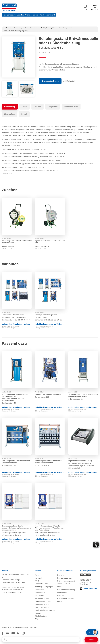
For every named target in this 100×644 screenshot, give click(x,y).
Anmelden (86, 8)
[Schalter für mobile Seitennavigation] (91, 640)
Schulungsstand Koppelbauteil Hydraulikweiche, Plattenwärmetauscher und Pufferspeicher (15, 397)
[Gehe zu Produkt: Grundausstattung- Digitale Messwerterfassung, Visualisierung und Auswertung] (17, 501)
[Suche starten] (6, 640)
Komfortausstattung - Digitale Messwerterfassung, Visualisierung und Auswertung (50, 528)
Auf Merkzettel (69, 81)
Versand (38, 578)
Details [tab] (25, 107)
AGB (37, 581)
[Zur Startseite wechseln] (9, 5)
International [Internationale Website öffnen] (62, 593)
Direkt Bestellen (41, 616)
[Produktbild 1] (10, 83)
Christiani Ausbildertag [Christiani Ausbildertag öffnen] (66, 590)
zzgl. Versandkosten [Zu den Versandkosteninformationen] (85, 580)
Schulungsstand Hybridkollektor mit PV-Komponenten (49, 462)
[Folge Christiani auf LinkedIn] (8, 633)
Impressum (39, 596)
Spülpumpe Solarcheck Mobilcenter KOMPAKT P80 (13, 242)
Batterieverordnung (43, 604)
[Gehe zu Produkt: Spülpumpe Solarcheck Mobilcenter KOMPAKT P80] (17, 216)
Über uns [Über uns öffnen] (61, 596)
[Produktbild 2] (27, 83)
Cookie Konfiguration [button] (43, 601)
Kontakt (38, 613)
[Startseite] (7, 28)
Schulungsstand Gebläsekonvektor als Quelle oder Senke (83, 395)
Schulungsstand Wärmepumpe (48, 394)
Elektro (35, 15)
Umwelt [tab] (24, 114)
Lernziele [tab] (37, 107)
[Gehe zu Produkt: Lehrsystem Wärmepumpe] (17, 290)
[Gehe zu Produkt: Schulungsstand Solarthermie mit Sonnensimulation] (17, 436)
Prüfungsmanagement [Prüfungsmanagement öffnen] (66, 581)
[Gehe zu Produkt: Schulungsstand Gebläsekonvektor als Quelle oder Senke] (83, 370)
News (37, 575)
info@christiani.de (15, 592)
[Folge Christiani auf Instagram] (23, 633)
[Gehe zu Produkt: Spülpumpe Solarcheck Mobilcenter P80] (50, 216)
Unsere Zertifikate (88, 589)
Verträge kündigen (42, 598)
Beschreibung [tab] (10, 107)
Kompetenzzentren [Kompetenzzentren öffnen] (65, 578)
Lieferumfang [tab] (9, 114)
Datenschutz (40, 593)
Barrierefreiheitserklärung (45, 610)
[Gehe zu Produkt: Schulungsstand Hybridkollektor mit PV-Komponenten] (50, 436)
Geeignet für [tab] (53, 107)
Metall (42, 15)
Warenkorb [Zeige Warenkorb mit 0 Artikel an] (95, 8)
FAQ (37, 619)
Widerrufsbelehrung (43, 584)
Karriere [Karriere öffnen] (60, 575)
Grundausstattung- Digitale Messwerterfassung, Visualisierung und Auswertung (16, 528)
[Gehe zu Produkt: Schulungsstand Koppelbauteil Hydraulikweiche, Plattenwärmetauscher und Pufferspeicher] (17, 370)
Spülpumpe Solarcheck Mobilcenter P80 (45, 242)
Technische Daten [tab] (71, 107)
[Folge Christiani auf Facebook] (3, 633)
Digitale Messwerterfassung (80, 461)
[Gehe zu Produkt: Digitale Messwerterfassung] (83, 436)
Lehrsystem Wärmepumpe (13, 315)
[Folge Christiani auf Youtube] (13, 633)
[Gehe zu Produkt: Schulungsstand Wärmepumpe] (50, 370)
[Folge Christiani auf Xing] (18, 633)
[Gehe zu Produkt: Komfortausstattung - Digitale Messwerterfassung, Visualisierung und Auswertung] (50, 501)
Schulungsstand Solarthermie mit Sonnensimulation (16, 462)
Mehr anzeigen (8, 173)
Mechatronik (50, 15)
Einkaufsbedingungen (44, 607)
